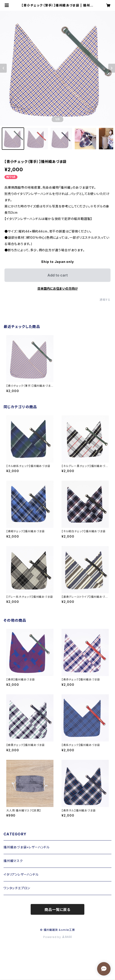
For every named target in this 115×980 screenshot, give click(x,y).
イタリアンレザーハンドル (21, 874)
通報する (105, 300)
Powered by (57, 937)
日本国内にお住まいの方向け (57, 288)
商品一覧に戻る (57, 910)
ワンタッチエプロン (17, 888)
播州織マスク (13, 861)
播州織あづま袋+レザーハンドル (27, 847)
